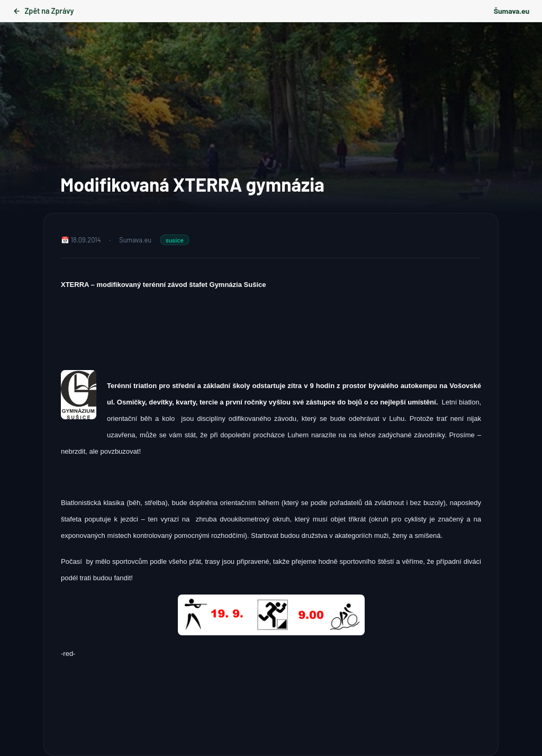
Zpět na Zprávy (43, 11)
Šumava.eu (512, 11)
